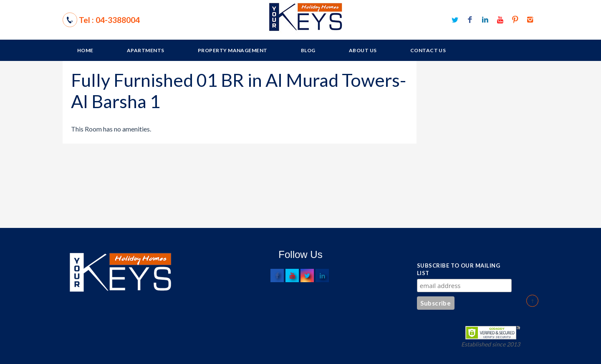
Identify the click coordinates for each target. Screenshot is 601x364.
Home (85, 50)
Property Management (233, 50)
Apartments (146, 50)
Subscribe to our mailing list (458, 269)
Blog (308, 50)
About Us (363, 50)
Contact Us (428, 50)
